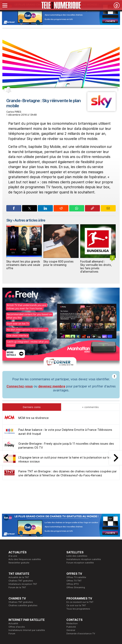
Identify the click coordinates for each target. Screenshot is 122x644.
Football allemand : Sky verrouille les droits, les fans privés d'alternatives (96, 266)
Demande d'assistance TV (81, 634)
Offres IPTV (73, 584)
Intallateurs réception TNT (23, 584)
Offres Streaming (76, 587)
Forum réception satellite (80, 563)
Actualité (13, 623)
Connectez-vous (20, 386)
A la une (13, 556)
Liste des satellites (77, 556)
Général (71, 630)
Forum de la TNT (17, 587)
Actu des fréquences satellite (25, 559)
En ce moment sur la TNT (80, 602)
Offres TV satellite (76, 577)
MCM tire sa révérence (34, 418)
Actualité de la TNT (19, 577)
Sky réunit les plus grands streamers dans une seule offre (23, 265)
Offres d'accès (17, 627)
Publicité (71, 627)
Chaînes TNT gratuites (21, 581)
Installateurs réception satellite (84, 559)
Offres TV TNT (74, 581)
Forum (12, 634)
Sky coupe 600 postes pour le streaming (58, 263)
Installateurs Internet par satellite (27, 630)
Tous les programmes (78, 609)
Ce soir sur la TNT (76, 605)
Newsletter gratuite (19, 563)
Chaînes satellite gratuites (23, 605)
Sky (9, 220)
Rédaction (72, 623)
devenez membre (52, 386)
